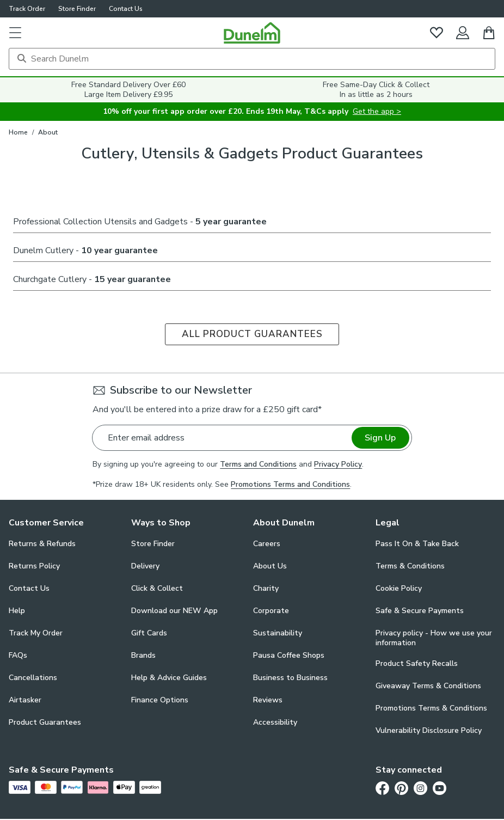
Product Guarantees (45, 722)
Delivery (145, 566)
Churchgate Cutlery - (92, 279)
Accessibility (275, 722)
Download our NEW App (174, 611)
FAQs (18, 655)
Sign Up (380, 438)
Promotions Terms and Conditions (290, 484)
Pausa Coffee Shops (289, 655)
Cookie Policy (399, 588)
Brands (143, 655)
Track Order (27, 9)
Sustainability (278, 633)
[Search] (252, 59)
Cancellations (33, 678)
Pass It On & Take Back (417, 544)
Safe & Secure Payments (420, 611)
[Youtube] (440, 788)
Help (17, 611)
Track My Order (36, 633)
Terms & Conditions (410, 566)
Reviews (268, 700)
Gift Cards (149, 633)
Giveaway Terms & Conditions (428, 686)
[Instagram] (420, 788)
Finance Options (160, 700)
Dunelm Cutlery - (85, 250)
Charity (266, 588)
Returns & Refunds (42, 544)
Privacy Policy (338, 464)
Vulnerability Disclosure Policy (429, 730)
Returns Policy (34, 566)
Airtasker (25, 700)
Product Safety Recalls (417, 663)
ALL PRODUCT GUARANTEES (252, 334)
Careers (267, 544)
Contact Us (126, 9)
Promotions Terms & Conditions (431, 708)
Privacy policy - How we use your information (434, 638)
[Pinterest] (401, 788)
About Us (270, 566)
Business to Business (290, 678)
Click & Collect (157, 588)
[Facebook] (382, 788)
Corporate (271, 611)
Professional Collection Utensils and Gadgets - (140, 222)
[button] (15, 33)
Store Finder (77, 9)
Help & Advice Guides (169, 678)
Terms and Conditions (258, 464)
